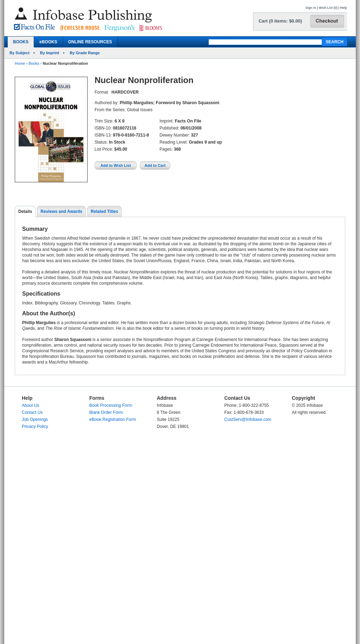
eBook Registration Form (113, 419)
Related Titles (104, 211)
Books (34, 63)
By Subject (20, 53)
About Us (30, 405)
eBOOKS (48, 42)
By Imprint (50, 53)
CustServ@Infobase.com (248, 419)
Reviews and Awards (61, 211)
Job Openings (35, 419)
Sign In (311, 8)
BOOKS (21, 42)
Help (343, 8)
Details (25, 211)
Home (20, 63)
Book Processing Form (111, 405)
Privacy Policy (35, 427)
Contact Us (32, 412)
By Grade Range (85, 53)
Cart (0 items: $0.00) (280, 21)
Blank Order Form (106, 412)
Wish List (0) (328, 8)
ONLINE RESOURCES (90, 42)
